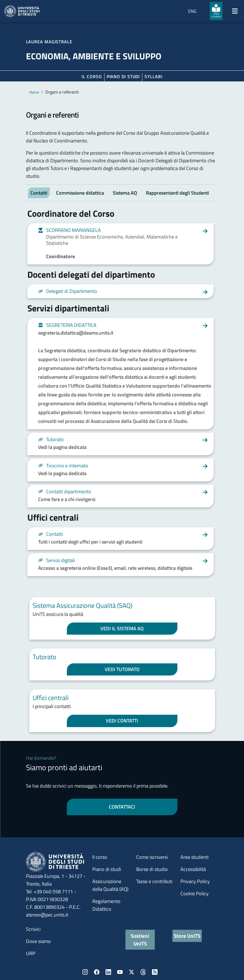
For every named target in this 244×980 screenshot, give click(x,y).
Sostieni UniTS (140, 940)
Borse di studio (152, 869)
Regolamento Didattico (106, 905)
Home (34, 92)
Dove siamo (38, 941)
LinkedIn (108, 972)
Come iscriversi (152, 857)
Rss (155, 972)
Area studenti (195, 857)
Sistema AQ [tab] (125, 193)
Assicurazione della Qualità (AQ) (110, 885)
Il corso (92, 76)
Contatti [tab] (39, 193)
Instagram (85, 972)
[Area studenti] (216, 11)
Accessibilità (193, 869)
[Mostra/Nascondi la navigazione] (235, 11)
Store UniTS (187, 936)
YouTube (120, 972)
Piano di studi (107, 869)
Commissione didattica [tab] (80, 193)
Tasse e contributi (154, 881)
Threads (143, 972)
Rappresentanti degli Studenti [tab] (177, 193)
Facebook (97, 972)
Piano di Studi (123, 76)
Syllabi (153, 76)
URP (31, 953)
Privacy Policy (195, 881)
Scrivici (33, 929)
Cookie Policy (195, 893)
